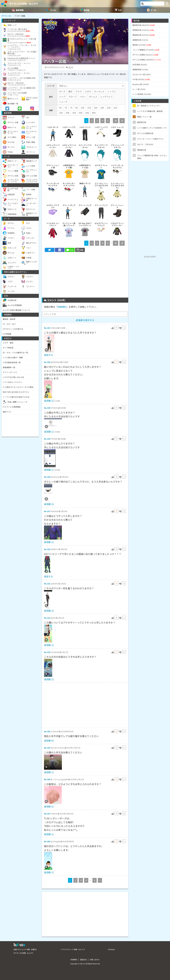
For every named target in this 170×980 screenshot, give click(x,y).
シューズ (63, 102)
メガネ (88, 91)
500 (87, 113)
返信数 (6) (49, 740)
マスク (79, 91)
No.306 (47, 779)
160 (96, 108)
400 (81, 113)
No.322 (47, 618)
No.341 (47, 328)
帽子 (70, 91)
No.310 (47, 748)
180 (102, 108)
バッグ (62, 97)
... (111, 119)
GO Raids (111, 949)
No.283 (47, 731)
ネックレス (99, 91)
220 (115, 108)
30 (116, 121)
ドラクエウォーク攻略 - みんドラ (73, 949)
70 (66, 108)
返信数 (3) (49, 504)
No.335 (47, 439)
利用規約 (74, 960)
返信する (48, 355)
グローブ (73, 97)
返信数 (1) (49, 432)
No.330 (47, 477)
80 (76, 108)
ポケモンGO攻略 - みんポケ (24, 4)
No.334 (47, 408)
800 (94, 113)
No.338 (47, 362)
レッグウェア (106, 97)
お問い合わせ (95, 960)
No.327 (47, 511)
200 (109, 108)
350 (74, 113)
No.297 (47, 814)
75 (71, 108)
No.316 (47, 584)
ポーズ (62, 91)
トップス (112, 91)
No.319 (47, 652)
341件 (71, 67)
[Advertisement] (85, 276)
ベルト (83, 97)
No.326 (47, 549)
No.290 (47, 841)
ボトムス (93, 97)
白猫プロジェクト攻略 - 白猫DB (25, 949)
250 (61, 113)
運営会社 (83, 960)
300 (68, 113)
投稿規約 (62, 307)
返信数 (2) (49, 401)
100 (82, 108)
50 (60, 108)
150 (89, 108)
